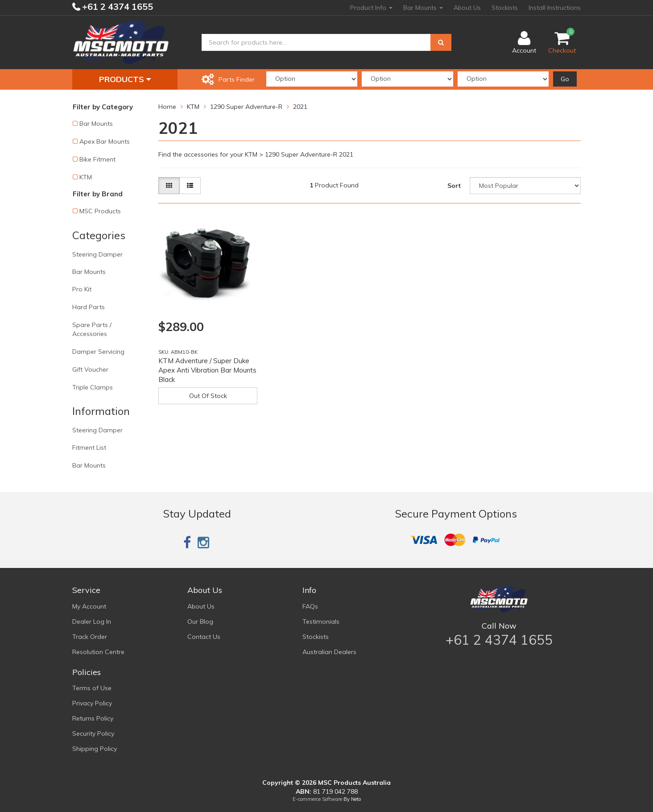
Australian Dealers (329, 652)
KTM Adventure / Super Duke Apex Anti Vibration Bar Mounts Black (207, 370)
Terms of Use (92, 688)
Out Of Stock (208, 396)
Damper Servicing (98, 352)
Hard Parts (89, 307)
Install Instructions (555, 8)
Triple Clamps (93, 387)
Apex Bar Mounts (105, 141)
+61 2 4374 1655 (116, 6)
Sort (454, 186)
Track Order (90, 637)
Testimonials (321, 621)
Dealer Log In (92, 621)
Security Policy (93, 733)
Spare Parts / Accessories (92, 329)
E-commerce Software (317, 799)
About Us (467, 8)
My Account (89, 606)
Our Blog (200, 621)
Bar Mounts (423, 8)
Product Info (371, 8)
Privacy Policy (92, 703)
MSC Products (100, 211)
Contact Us (204, 637)
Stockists (505, 8)
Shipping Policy (95, 749)
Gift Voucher (90, 369)
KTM (86, 177)
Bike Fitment (97, 159)
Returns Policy (93, 718)
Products (125, 79)
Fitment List (89, 447)
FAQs (310, 606)
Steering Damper (97, 254)
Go (565, 79)
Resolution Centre (98, 652)
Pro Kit (82, 289)
